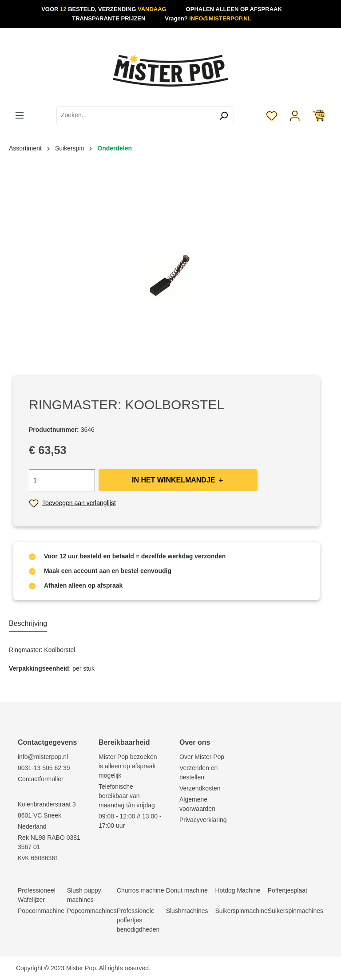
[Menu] (20, 115)
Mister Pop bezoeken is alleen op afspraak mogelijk (128, 766)
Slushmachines (187, 911)
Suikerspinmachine (241, 911)
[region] (170, 273)
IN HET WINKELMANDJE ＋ (178, 480)
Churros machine (141, 890)
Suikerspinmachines (295, 911)
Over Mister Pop (202, 757)
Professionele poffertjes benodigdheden (138, 920)
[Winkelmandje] (319, 115)
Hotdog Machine (238, 890)
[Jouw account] (295, 115)
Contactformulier (41, 779)
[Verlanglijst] (272, 115)
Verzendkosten (200, 788)
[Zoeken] (224, 115)
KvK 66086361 (38, 858)
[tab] (28, 624)
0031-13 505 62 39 (44, 768)
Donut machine (187, 890)
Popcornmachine (41, 911)
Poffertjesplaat (287, 890)
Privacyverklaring (203, 820)
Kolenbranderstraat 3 (47, 804)
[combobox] (135, 115)
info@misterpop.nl (43, 757)
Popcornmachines (92, 911)
